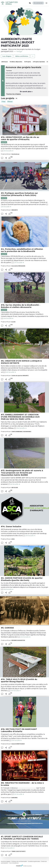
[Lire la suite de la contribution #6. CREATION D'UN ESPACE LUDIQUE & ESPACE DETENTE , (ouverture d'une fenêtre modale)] (11, 372)
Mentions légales (6, 861)
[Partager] (6, 158)
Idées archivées (22, 56)
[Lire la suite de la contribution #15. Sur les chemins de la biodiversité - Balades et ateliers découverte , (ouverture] (8, 318)
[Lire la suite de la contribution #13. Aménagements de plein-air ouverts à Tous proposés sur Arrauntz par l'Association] (15, 484)
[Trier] (3, 102)
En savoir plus (26, 92)
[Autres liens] (33, 56)
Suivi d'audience (14, 863)
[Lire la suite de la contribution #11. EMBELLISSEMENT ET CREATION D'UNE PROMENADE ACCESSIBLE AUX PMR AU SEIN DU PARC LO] (21, 428)
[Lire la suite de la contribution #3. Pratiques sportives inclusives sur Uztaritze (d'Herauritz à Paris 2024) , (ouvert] (6, 207)
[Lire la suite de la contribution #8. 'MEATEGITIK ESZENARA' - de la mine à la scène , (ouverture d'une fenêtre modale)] (19, 794)
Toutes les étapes (13, 94)
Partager (19, 52)
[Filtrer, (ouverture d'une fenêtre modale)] (10, 102)
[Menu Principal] (46, 3)
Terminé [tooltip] (4, 50)
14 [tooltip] (16, 98)
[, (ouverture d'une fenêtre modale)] (24, 120)
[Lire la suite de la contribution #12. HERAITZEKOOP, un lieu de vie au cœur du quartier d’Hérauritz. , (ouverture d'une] (8, 151)
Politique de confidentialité (19, 861)
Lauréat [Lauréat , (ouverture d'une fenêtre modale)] (4, 310)
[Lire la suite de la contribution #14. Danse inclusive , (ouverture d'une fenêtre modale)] (30, 536)
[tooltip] (10, 158)
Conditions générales (34, 861)
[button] (30, 3)
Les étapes (7, 56)
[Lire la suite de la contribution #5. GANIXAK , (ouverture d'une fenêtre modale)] (25, 637)
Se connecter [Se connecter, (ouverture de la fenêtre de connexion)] (38, 3)
